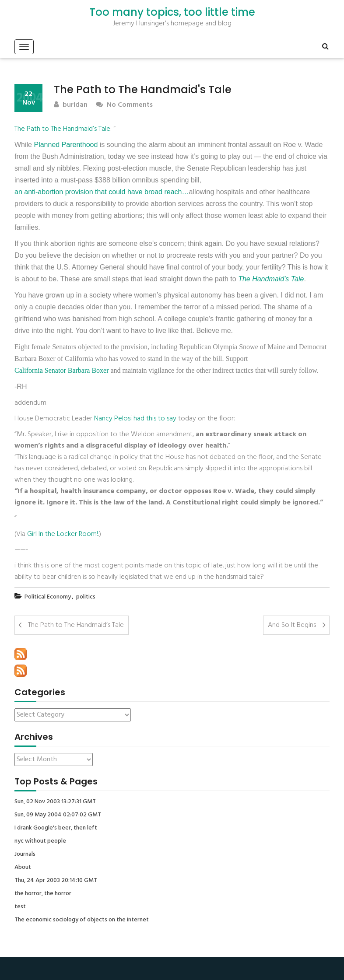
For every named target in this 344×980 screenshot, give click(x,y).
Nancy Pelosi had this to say (135, 419)
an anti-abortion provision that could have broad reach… (102, 192)
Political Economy (48, 597)
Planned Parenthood (66, 145)
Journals (25, 854)
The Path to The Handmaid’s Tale (62, 129)
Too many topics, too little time (172, 12)
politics (86, 597)
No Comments (124, 105)
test (20, 907)
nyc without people (40, 841)
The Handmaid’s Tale (271, 279)
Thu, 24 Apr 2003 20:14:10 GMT (56, 881)
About (23, 868)
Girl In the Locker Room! (63, 534)
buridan (71, 105)
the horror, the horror (43, 894)
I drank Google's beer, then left (56, 828)
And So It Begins (292, 625)
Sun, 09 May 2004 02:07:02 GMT (58, 815)
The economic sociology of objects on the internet (82, 920)
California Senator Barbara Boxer (61, 370)
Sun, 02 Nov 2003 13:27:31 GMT (55, 802)
